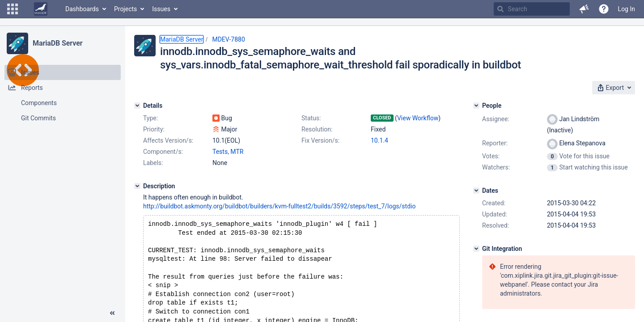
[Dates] (476, 191)
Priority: (154, 129)
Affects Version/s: (168, 140)
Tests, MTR (228, 152)
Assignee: (496, 119)
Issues (161, 9)
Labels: (153, 163)
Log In (627, 9)
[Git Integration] (476, 249)
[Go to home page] (41, 9)
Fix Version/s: (320, 140)
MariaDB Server (57, 43)
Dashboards (82, 9)
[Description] (137, 186)
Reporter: (495, 143)
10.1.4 (379, 140)
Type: (150, 118)
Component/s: (163, 152)
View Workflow (418, 118)
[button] (13, 9)
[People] (476, 106)
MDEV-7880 (228, 39)
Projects (125, 9)
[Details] (137, 106)
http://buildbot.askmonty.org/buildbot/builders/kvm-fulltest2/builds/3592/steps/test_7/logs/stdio (279, 206)
